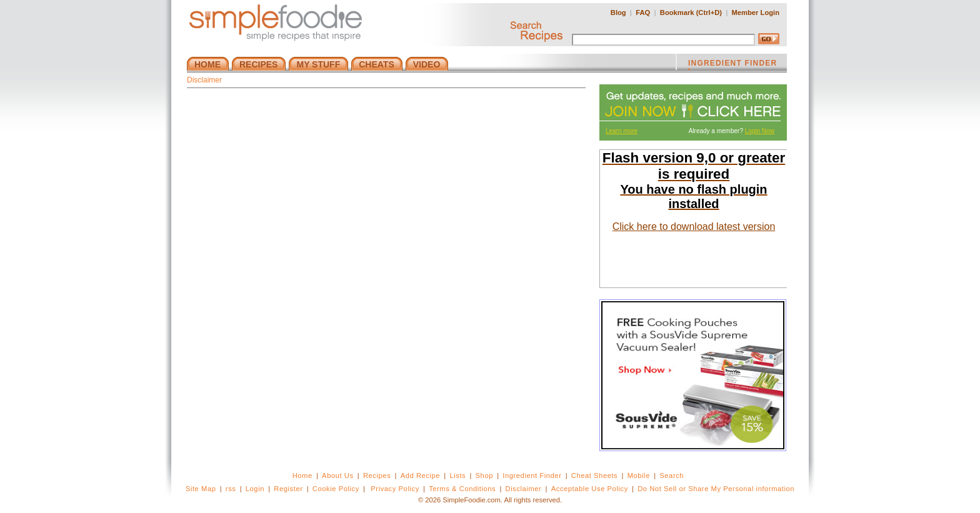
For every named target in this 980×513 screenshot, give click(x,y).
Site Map (201, 489)
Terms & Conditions (462, 489)
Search (672, 476)
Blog (618, 12)
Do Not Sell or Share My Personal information (716, 489)
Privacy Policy (395, 489)
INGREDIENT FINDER (732, 64)
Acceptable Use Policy (590, 489)
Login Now (760, 131)
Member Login (756, 12)
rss (231, 489)
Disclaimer (524, 489)
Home (302, 476)
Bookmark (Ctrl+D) (691, 12)
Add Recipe (420, 476)
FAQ (643, 12)
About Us (338, 476)
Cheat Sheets (595, 476)
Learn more (622, 131)
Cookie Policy (336, 489)
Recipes (377, 476)
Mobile (639, 476)
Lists (457, 476)
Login (255, 489)
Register (288, 489)
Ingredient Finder (532, 476)
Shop (484, 476)
